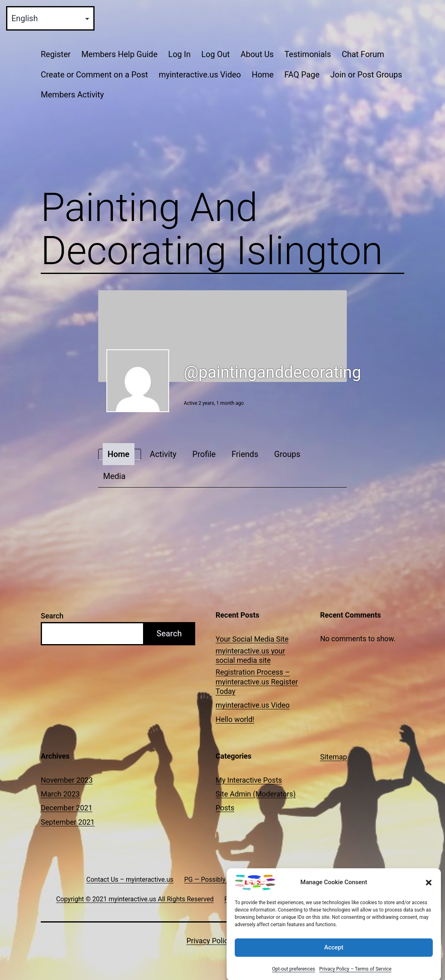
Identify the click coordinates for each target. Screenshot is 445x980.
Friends (245, 454)
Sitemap (334, 757)
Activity (163, 454)
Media (114, 476)
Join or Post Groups (366, 75)
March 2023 (60, 794)
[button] (429, 892)
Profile (204, 454)
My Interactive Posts (249, 780)
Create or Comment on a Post (94, 75)
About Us (257, 54)
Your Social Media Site (252, 639)
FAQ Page (302, 75)
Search (52, 616)
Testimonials (308, 54)
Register (56, 54)
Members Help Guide (120, 54)
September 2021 (68, 822)
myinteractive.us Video (200, 75)
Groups (287, 454)
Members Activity (72, 95)
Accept (334, 957)
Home (263, 75)
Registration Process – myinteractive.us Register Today (257, 682)
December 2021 (67, 808)
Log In (180, 54)
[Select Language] (50, 18)
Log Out (216, 54)
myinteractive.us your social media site (250, 656)
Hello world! (235, 719)
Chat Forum (363, 54)
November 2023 (67, 780)
